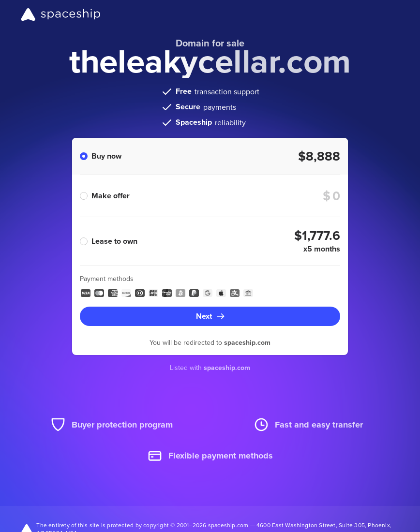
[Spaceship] (61, 15)
